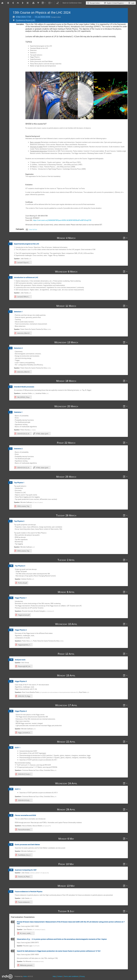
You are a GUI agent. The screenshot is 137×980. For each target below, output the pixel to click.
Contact (60, 976)
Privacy (82, 976)
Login (133, 3)
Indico (25, 976)
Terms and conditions (71, 976)
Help (54, 976)
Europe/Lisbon (95, 3)
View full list (33, 230)
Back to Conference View (72, 3)
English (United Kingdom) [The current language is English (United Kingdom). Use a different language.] (115, 3)
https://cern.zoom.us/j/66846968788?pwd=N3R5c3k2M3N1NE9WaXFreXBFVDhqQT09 (62, 220)
